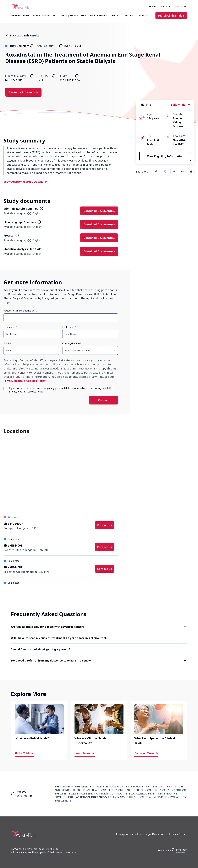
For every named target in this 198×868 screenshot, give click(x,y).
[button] (99, 627)
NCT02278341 (14, 80)
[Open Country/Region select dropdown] (114, 350)
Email (7, 343)
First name (9, 327)
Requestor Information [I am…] (20, 311)
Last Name (68, 327)
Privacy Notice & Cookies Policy (24, 381)
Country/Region (71, 343)
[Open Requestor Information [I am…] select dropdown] (114, 318)
